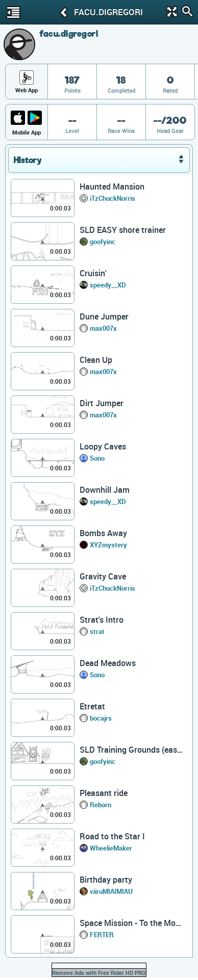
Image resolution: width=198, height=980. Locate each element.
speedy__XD (108, 285)
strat (97, 631)
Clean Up (96, 360)
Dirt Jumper (102, 403)
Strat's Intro (102, 620)
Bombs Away (103, 533)
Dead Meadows (108, 663)
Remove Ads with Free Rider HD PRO (99, 973)
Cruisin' (93, 273)
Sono (97, 458)
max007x (103, 328)
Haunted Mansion (112, 187)
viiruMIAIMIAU (111, 891)
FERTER (102, 935)
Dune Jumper (104, 316)
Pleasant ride (104, 793)
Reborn (101, 805)
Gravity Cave (103, 576)
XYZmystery (108, 545)
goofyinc (103, 242)
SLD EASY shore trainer (123, 230)
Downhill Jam (105, 490)
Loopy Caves (103, 446)
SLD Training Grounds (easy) (131, 750)
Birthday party (106, 880)
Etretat (92, 706)
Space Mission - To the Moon (131, 923)
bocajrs (101, 718)
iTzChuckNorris (113, 198)
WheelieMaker (111, 848)
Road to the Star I (112, 836)
